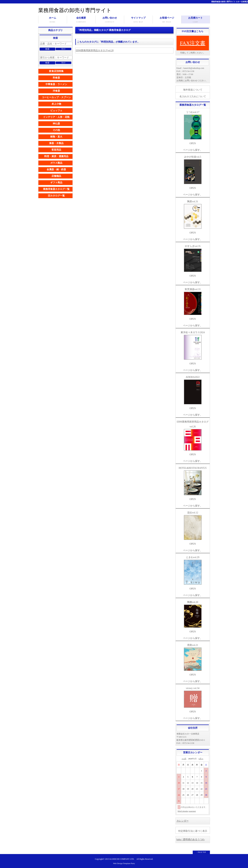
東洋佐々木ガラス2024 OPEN (193, 348)
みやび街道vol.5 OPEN (193, 172)
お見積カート (196, 20)
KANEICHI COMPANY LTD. (122, 859)
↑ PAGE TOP (201, 852)
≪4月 (184, 759)
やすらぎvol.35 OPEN (193, 261)
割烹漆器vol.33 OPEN (193, 304)
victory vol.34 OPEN (193, 700)
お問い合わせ (110, 20)
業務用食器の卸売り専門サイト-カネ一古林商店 (230, 2)
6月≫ (201, 759)
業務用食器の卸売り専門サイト (75, 10)
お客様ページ (167, 20)
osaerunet (192, 811)
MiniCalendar (183, 811)
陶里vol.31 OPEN (193, 217)
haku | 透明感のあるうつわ (191, 839)
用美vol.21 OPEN (193, 660)
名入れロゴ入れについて (193, 96)
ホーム (53, 20)
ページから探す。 (193, 150)
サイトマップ (138, 20)
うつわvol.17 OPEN (193, 128)
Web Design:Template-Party (124, 863)
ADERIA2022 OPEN (193, 393)
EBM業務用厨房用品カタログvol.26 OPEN (193, 438)
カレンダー (183, 821)
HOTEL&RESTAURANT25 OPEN (193, 484)
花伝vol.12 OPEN (193, 528)
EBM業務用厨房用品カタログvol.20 (95, 50)
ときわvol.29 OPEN (193, 573)
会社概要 (81, 20)
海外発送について (193, 90)
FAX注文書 (193, 43)
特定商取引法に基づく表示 (193, 831)
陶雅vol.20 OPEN (193, 617)
